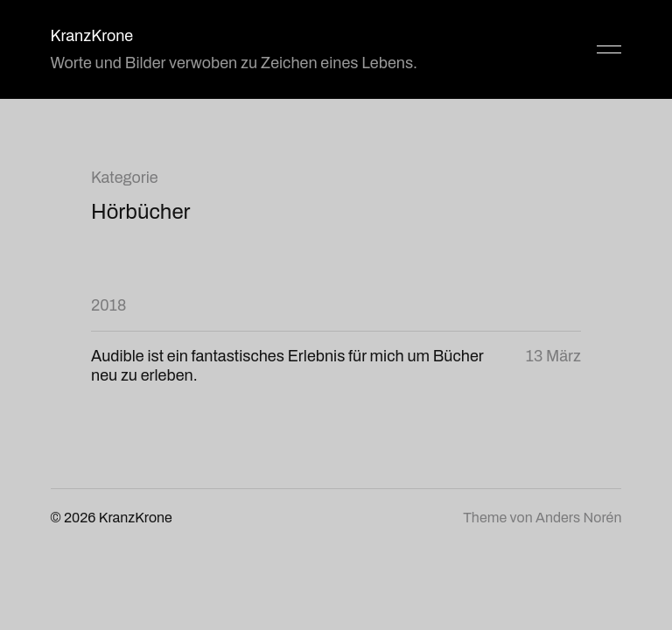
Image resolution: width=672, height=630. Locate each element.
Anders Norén (578, 518)
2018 (108, 305)
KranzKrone (92, 36)
